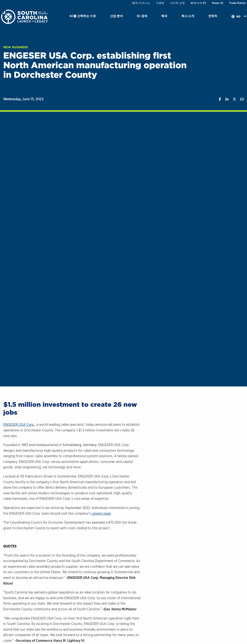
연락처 (213, 16)
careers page (101, 513)
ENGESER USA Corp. (19, 425)
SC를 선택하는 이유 (83, 16)
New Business (16, 47)
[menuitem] (83, 17)
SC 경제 (142, 16)
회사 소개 (188, 16)
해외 (164, 16)
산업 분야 (116, 16)
